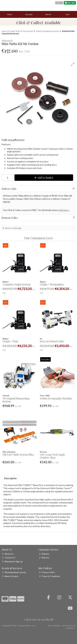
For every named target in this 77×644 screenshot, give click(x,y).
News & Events (10, 576)
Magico (58, 625)
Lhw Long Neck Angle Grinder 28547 (52, 456)
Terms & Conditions (50, 576)
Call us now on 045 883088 (39, 619)
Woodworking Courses (14, 572)
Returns (44, 558)
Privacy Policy (47, 572)
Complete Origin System (16, 284)
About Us (8, 554)
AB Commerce (71, 627)
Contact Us (9, 558)
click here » (64, 210)
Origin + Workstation (52, 284)
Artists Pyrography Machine (56, 398)
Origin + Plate (10, 341)
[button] (73, 64)
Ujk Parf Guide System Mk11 (18, 455)
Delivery (44, 554)
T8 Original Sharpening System (16, 400)
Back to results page (13, 228)
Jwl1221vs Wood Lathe (52, 341)
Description (10, 478)
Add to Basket (44, 178)
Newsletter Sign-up (12, 562)
